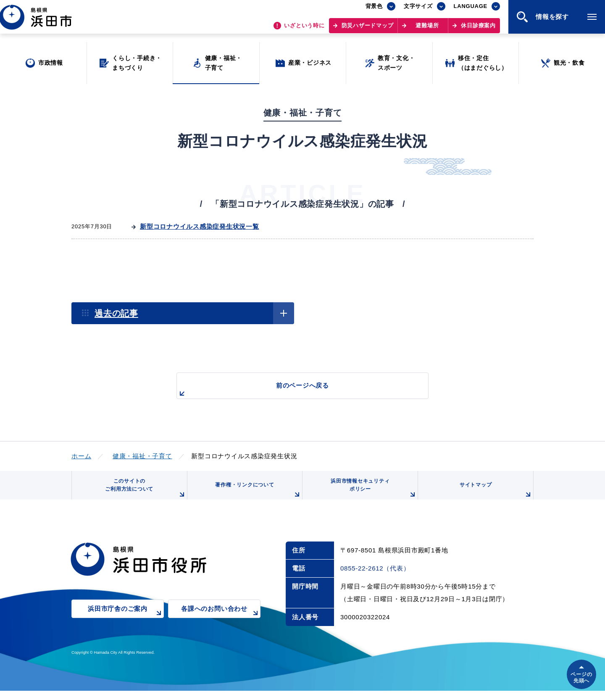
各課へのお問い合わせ (221, 624)
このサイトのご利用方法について (143, 494)
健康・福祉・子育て (142, 456)
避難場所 (427, 30)
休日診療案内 (478, 30)
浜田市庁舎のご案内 (126, 624)
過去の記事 (116, 313)
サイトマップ (495, 497)
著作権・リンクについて (255, 497)
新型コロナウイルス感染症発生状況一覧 (200, 226)
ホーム (81, 456)
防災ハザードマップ (368, 30)
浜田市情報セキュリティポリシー (371, 494)
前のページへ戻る (293, 390)
